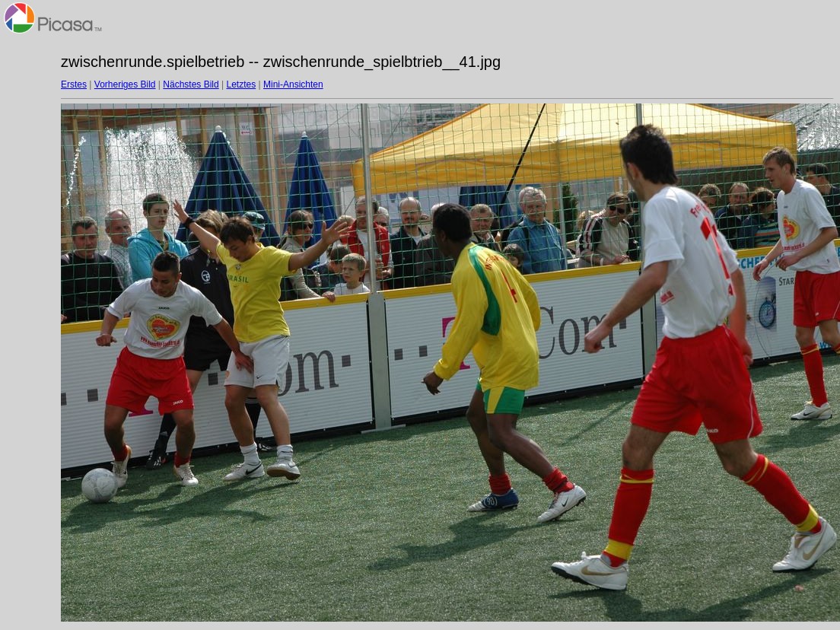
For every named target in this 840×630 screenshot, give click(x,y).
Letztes (242, 84)
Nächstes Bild (191, 84)
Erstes (74, 84)
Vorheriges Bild (125, 84)
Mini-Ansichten (293, 84)
